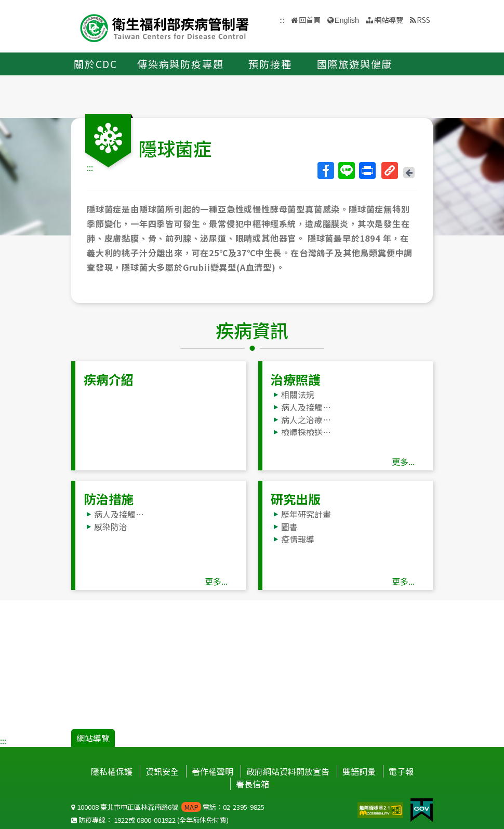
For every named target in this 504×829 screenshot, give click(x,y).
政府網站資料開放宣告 (288, 771)
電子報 (401, 771)
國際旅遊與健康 (355, 64)
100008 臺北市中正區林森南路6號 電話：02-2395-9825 (168, 807)
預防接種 (270, 64)
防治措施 (109, 499)
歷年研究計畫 (306, 514)
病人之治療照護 (309, 419)
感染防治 (111, 527)
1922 (121, 820)
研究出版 (296, 499)
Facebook (325, 170)
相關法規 (298, 394)
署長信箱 (253, 784)
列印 (367, 170)
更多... (403, 462)
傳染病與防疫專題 (180, 64)
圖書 (289, 527)
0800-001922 (156, 820)
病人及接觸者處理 (309, 407)
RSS (423, 19)
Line (346, 170)
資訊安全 (162, 771)
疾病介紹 (109, 379)
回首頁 (310, 19)
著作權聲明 (213, 771)
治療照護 (296, 379)
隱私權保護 (112, 771)
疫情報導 (298, 539)
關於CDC (96, 64)
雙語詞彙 (359, 771)
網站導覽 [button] (389, 19)
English (347, 20)
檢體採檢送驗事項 (309, 432)
